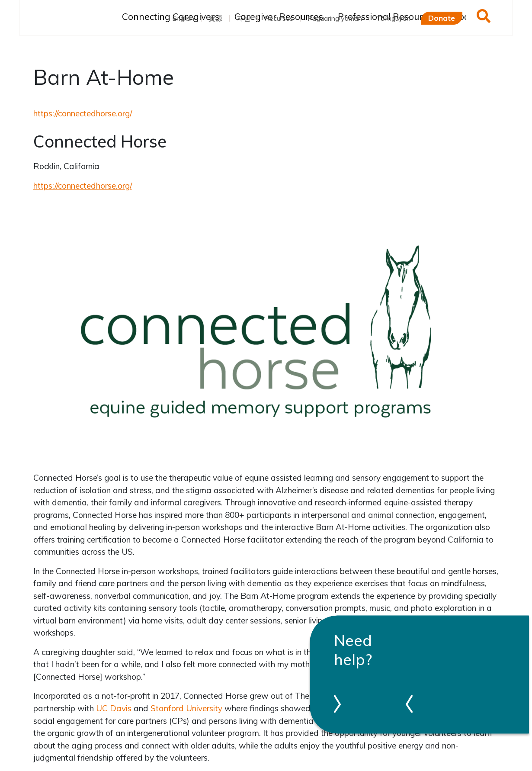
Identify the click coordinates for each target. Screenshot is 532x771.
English (183, 18)
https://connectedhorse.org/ (83, 113)
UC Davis (114, 708)
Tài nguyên (393, 18)
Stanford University (186, 708)
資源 (215, 18)
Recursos (279, 18)
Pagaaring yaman (335, 18)
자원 (244, 18)
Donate (442, 18)
